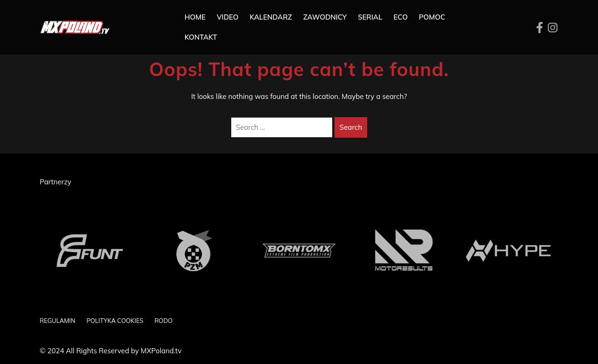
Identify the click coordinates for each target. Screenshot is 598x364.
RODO (164, 321)
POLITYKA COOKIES (115, 321)
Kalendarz (271, 17)
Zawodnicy (325, 17)
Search (351, 127)
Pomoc (432, 17)
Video (228, 17)
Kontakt (201, 37)
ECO (400, 17)
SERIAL (370, 17)
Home (195, 17)
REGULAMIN (57, 321)
